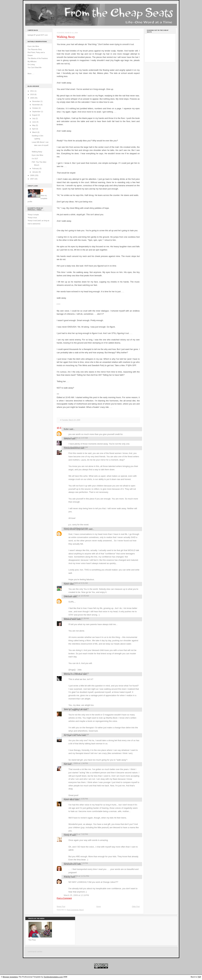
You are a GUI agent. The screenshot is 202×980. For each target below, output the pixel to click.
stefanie (67, 439)
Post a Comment (64, 898)
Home (99, 907)
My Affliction (32, 61)
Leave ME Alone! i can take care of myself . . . (40, 145)
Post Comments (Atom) (75, 910)
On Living (31, 64)
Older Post (136, 907)
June (34, 122)
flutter (66, 429)
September (37, 112)
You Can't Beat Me (35, 67)
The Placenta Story (35, 49)
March (35, 132)
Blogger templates (10, 977)
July (34, 118)
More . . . (31, 74)
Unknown (68, 597)
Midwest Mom (70, 619)
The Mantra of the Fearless (38, 58)
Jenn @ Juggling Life (73, 710)
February (36, 168)
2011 (32, 91)
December (36, 101)
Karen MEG (69, 800)
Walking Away (37, 152)
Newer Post (61, 907)
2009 (32, 98)
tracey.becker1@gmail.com (76, 529)
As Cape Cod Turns (73, 735)
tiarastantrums (70, 864)
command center (35, 952)
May (34, 125)
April (34, 129)
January (35, 172)
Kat (65, 764)
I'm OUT (35, 159)
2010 (32, 94)
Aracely (67, 877)
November (36, 105)
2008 (32, 175)
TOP (199, 977)
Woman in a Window (73, 674)
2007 (32, 179)
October (35, 108)
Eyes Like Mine (33, 46)
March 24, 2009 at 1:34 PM (76, 763)
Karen (66, 584)
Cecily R (68, 835)
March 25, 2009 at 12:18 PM (76, 895)
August (35, 115)
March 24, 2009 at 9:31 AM (76, 583)
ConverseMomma (72, 448)
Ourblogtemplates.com (53, 977)
